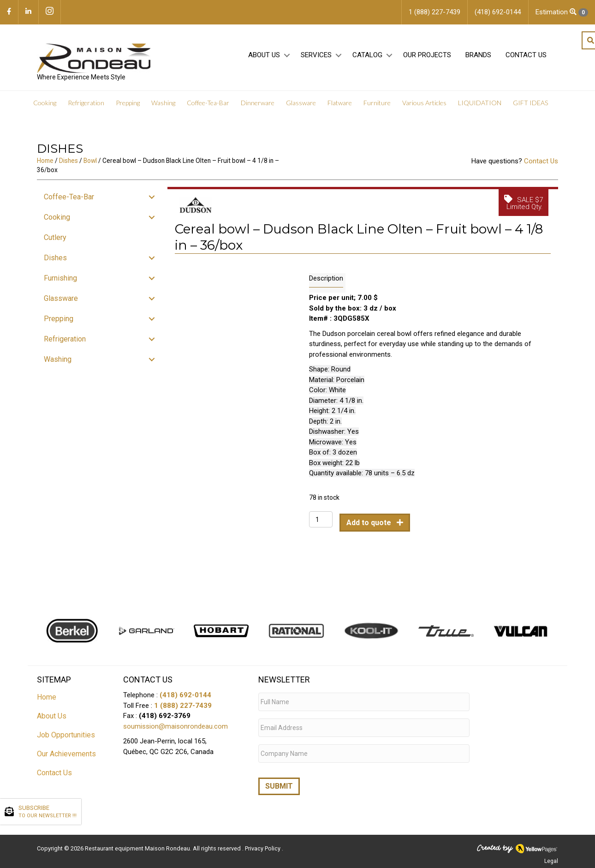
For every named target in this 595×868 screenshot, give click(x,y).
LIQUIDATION (480, 111)
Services (316, 60)
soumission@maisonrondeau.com (176, 734)
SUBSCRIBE (48, 812)
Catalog (367, 60)
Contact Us (526, 60)
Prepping (128, 111)
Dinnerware (258, 111)
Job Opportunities (66, 743)
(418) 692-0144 (185, 703)
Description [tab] (326, 286)
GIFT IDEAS (530, 111)
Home (45, 168)
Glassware (301, 111)
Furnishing (60, 286)
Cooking (45, 111)
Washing (163, 111)
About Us (264, 60)
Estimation (562, 12)
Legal (551, 860)
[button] (287, 61)
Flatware (340, 111)
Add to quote (370, 530)
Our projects (427, 60)
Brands (478, 60)
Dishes (68, 168)
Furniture (377, 111)
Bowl (90, 168)
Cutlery (55, 245)
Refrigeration (86, 111)
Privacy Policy (263, 847)
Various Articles (424, 111)
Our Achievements (66, 762)
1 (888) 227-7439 (183, 713)
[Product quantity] (321, 527)
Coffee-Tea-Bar (208, 111)
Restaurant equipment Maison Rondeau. (138, 847)
